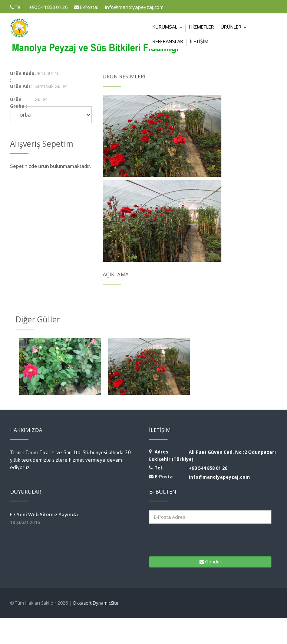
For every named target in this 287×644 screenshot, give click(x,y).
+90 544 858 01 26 (208, 468)
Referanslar (168, 41)
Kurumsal (169, 27)
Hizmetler (202, 27)
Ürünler (235, 27)
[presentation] (195, 539)
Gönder (210, 562)
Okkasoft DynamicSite (95, 603)
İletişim (199, 41)
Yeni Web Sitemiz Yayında (74, 519)
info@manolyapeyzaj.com (219, 477)
